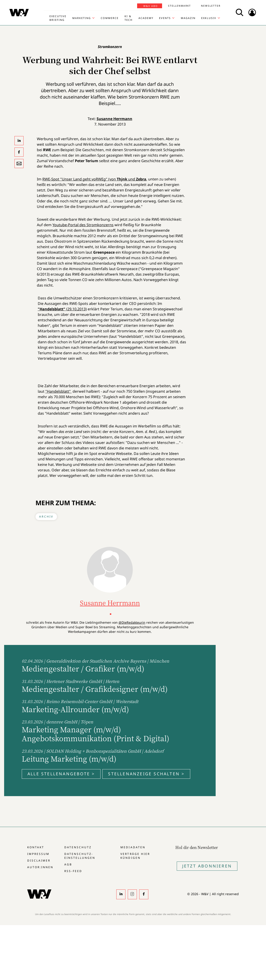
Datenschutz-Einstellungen (80, 856)
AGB (68, 864)
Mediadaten (133, 847)
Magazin (188, 18)
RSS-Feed (73, 871)
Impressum (38, 854)
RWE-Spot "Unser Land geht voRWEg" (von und (94, 179)
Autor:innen (40, 867)
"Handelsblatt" (58, 391)
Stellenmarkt (179, 6)
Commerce (110, 18)
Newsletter (211, 6)
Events (165, 18)
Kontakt (36, 847)
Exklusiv (209, 18)
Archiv (46, 517)
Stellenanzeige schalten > (146, 774)
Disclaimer (39, 861)
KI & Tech (129, 18)
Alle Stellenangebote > (61, 774)
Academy (146, 18)
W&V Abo (151, 6)
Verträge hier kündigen (135, 856)
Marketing (82, 18)
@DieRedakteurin (132, 622)
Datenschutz (78, 847)
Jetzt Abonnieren (207, 866)
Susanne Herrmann (114, 119)
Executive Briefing (58, 18)
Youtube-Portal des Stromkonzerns (83, 225)
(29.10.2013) (62, 309)
